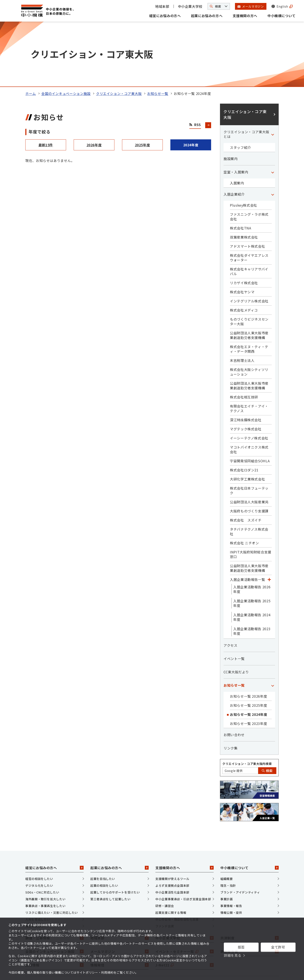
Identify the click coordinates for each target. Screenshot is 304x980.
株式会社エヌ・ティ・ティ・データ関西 (249, 287)
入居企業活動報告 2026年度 (252, 528)
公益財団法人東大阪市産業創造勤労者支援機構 (249, 274)
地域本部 (162, 6)
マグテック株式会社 (246, 367)
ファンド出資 (165, 865)
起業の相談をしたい (104, 824)
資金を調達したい (38, 865)
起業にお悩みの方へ (207, 16)
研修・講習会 (165, 844)
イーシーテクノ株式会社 (249, 376)
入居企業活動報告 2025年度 (252, 542)
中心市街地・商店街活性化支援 (177, 858)
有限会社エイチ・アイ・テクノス (249, 347)
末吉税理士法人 (242, 299)
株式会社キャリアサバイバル (249, 210)
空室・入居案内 (236, 110)
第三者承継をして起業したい (110, 837)
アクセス (231, 584)
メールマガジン (119, 890)
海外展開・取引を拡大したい (45, 837)
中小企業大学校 (190, 6)
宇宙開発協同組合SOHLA (250, 399)
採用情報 (54, 903)
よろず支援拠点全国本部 (172, 824)
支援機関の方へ (245, 16)
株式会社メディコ (244, 248)
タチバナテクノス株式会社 (249, 470)
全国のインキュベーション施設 (66, 32)
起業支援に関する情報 (171, 851)
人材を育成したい (38, 858)
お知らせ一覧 (158, 32)
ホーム (31, 32)
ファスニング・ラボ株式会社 (249, 155)
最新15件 (46, 83)
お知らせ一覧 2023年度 (248, 662)
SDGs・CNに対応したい (42, 831)
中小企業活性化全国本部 (172, 831)
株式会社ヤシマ (242, 230)
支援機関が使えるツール (172, 817)
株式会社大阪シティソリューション (249, 310)
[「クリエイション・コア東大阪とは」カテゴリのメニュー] (273, 73)
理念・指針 (228, 824)
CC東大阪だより (236, 610)
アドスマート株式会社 (247, 185)
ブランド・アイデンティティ (240, 831)
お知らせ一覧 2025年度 (248, 644)
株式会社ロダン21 (244, 408)
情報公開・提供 (231, 851)
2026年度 (94, 83)
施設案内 (231, 97)
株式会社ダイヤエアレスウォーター (249, 196)
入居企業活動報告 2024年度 (252, 556)
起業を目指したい (103, 817)
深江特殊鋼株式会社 (246, 358)
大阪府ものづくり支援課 (249, 449)
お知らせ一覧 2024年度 (248, 653)
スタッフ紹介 (240, 86)
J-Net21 (185, 903)
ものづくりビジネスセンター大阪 (249, 260)
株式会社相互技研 (244, 335)
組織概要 (227, 817)
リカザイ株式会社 (244, 221)
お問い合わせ (234, 673)
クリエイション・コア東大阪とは (246, 73)
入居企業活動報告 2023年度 (252, 570)
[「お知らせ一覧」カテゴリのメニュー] (273, 624)
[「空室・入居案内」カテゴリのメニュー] (273, 110)
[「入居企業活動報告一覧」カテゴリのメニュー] (269, 518)
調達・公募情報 (54, 876)
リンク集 (231, 686)
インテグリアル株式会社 (249, 239)
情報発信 (119, 903)
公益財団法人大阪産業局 (249, 440)
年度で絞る (39, 70)
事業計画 (227, 837)
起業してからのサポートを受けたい (115, 831)
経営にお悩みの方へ (165, 16)
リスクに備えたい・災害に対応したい (52, 851)
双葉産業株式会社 (244, 176)
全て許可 (278, 947)
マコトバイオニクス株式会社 (249, 388)
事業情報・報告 (231, 844)
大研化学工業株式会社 (247, 417)
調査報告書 (250, 890)
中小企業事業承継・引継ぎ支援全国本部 (183, 837)
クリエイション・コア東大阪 (119, 32)
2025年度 (142, 83)
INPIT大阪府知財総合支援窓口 (251, 493)
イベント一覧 (234, 597)
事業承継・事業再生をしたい (45, 844)
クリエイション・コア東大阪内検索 (247, 702)
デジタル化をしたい (39, 824)
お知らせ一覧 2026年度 (248, 635)
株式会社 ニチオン (244, 481)
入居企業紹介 (234, 133)
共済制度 (250, 876)
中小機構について (282, 16)
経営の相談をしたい (39, 817)
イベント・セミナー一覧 (185, 890)
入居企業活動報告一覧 (247, 518)
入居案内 (237, 121)
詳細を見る (233, 955)
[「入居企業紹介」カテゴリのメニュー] (273, 133)
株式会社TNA (240, 166)
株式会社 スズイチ (246, 458)
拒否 (241, 947)
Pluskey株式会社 (244, 144)
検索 (267, 709)
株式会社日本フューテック (249, 429)
